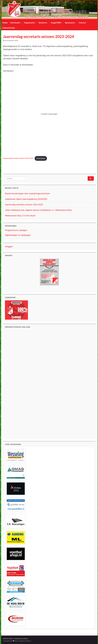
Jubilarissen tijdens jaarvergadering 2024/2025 (26, 199)
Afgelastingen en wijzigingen (18, 235)
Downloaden (41, 158)
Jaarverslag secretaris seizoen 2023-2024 (18, 158)
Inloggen (9, 247)
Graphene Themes (25, 641)
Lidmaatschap (9, 28)
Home (5, 23)
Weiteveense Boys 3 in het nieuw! (20, 216)
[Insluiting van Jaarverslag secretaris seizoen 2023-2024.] (49, 114)
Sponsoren (70, 23)
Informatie (16, 23)
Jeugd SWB (57, 23)
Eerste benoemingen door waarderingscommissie (27, 194)
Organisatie (30, 23)
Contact (82, 23)
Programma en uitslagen (16, 230)
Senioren (43, 23)
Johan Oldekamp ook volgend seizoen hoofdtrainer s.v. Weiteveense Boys (39, 210)
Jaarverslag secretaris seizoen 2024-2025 (24, 205)
